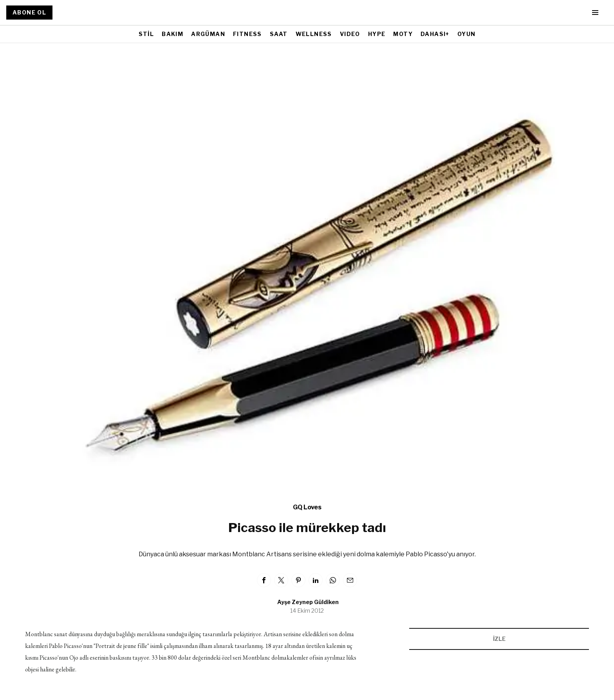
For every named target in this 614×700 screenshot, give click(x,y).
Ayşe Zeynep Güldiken (308, 602)
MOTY (403, 34)
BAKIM (172, 34)
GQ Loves (307, 507)
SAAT (279, 34)
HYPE (377, 34)
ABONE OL (29, 12)
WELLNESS (314, 34)
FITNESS (247, 34)
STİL (146, 34)
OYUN (467, 34)
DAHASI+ (435, 34)
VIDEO (350, 34)
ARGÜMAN (208, 34)
